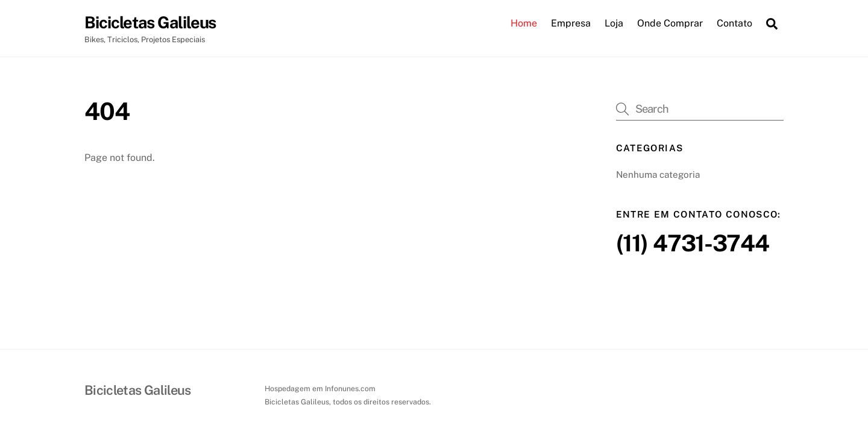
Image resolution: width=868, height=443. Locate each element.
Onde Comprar (670, 23)
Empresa (571, 23)
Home (524, 23)
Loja (614, 23)
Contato (734, 23)
